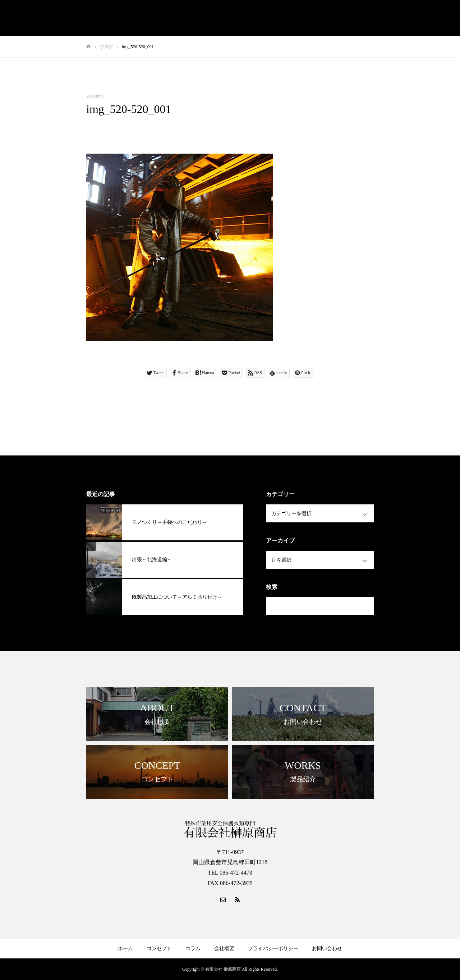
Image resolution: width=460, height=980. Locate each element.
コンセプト (159, 949)
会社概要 (224, 949)
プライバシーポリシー (273, 949)
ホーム (125, 949)
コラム (193, 949)
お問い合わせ (327, 949)
